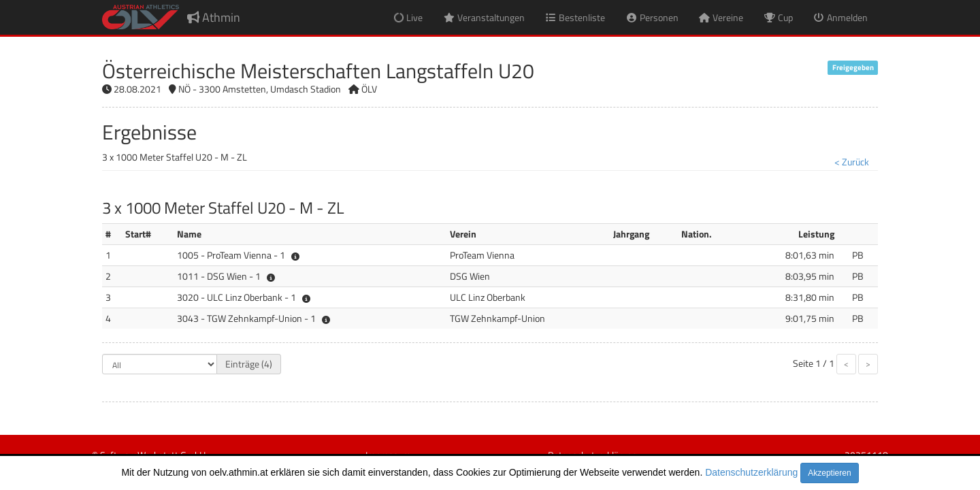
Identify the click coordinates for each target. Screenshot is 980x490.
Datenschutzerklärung (751, 472)
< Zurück (852, 162)
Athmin (214, 17)
